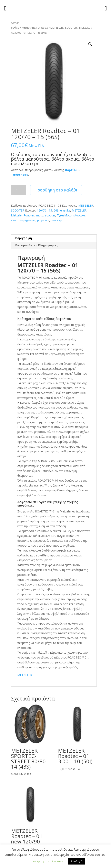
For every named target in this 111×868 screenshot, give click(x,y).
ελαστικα (79, 215)
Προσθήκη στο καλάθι (56, 190)
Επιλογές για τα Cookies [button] (46, 861)
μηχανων (43, 220)
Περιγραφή (24, 238)
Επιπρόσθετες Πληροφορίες (37, 245)
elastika (65, 210)
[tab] (54, 238)
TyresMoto (64, 215)
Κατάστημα (29, 28)
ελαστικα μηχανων (23, 220)
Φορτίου (71, 170)
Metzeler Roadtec (23, 215)
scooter (50, 215)
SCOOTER (71, 28)
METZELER (57, 28)
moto (40, 215)
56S (56, 210)
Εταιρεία (43, 28)
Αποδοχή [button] (77, 861)
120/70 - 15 (44, 210)
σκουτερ (56, 220)
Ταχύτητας (19, 175)
